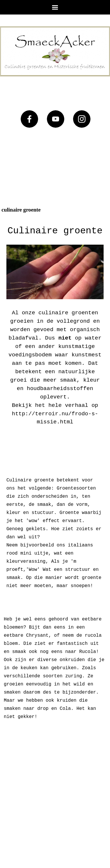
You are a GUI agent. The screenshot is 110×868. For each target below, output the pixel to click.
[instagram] (82, 119)
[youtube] (56, 119)
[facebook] (29, 119)
